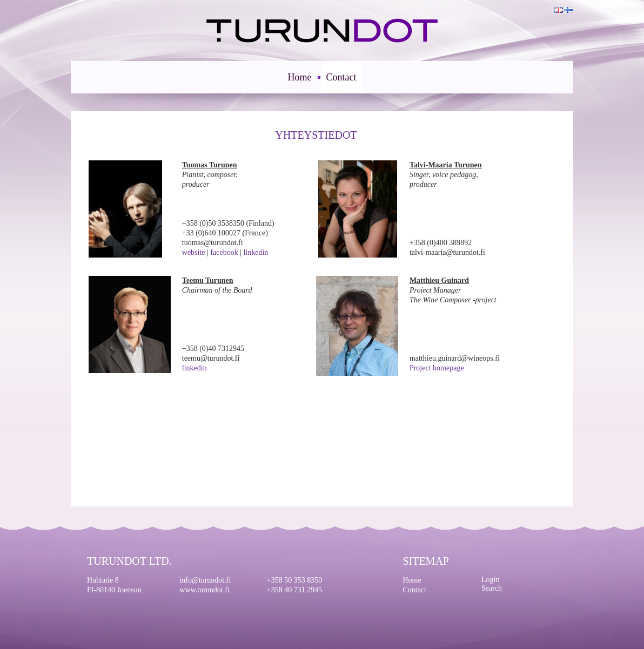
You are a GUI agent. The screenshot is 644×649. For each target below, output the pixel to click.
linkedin (256, 252)
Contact (341, 77)
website (194, 252)
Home (300, 77)
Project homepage (437, 368)
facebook (224, 252)
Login (490, 580)
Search (492, 588)
